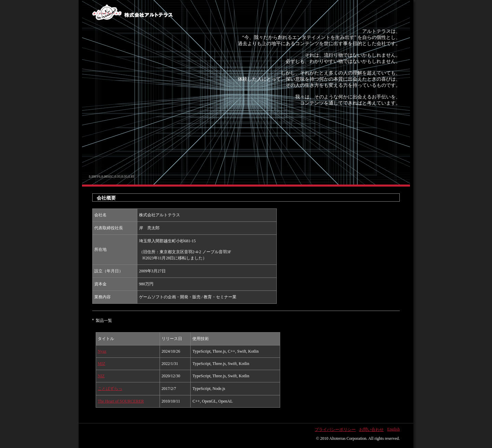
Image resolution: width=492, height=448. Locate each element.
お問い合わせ (371, 430)
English (393, 429)
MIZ (101, 364)
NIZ (101, 376)
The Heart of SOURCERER (121, 401)
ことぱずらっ (110, 389)
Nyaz (102, 351)
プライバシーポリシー (335, 430)
